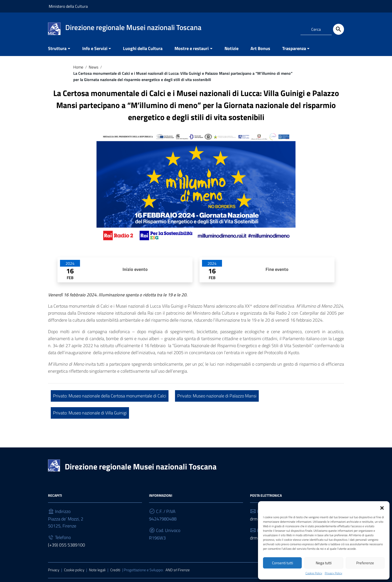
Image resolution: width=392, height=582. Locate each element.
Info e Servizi (95, 48)
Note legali (97, 570)
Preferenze (365, 563)
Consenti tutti (282, 563)
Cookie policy (74, 570)
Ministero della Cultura (68, 6)
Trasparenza (294, 48)
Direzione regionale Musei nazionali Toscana (141, 466)
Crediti (115, 570)
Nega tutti (324, 563)
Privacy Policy (333, 573)
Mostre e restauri (192, 48)
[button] (382, 507)
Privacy (54, 570)
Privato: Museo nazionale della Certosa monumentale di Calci (110, 396)
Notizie (231, 48)
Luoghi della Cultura (143, 48)
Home (78, 67)
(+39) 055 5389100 (66, 545)
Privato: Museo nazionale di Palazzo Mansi (217, 396)
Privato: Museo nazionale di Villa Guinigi (90, 413)
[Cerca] (338, 29)
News (93, 67)
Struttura (57, 48)
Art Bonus (260, 48)
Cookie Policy (314, 573)
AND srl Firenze (178, 570)
